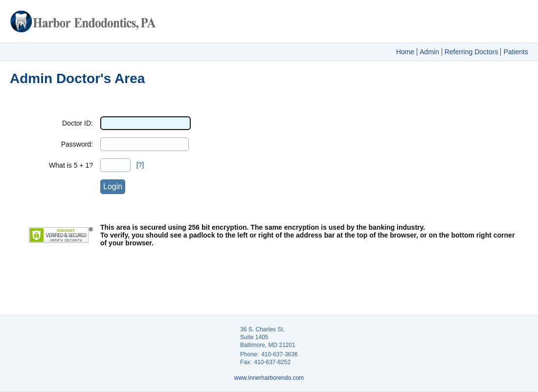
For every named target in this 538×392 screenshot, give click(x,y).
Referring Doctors (471, 52)
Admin (429, 52)
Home (405, 52)
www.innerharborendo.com (269, 378)
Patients (516, 52)
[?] (140, 165)
